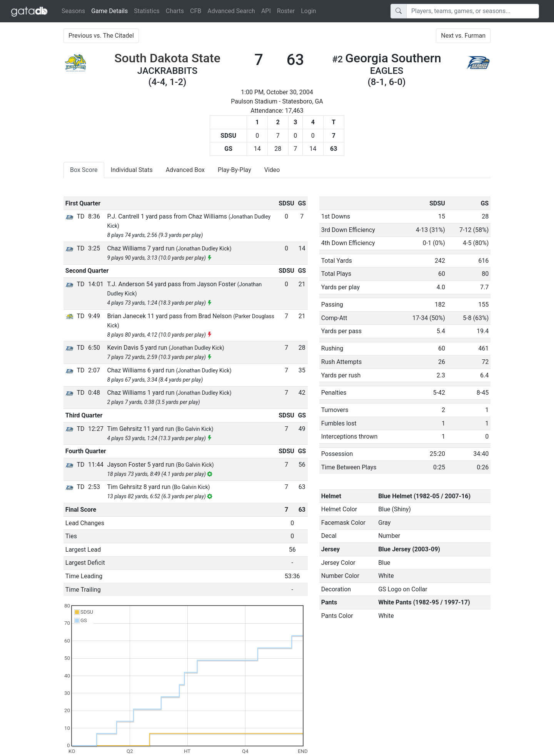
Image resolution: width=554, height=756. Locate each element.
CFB (196, 11)
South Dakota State (167, 58)
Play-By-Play (234, 170)
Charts (175, 11)
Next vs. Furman (463, 36)
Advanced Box (185, 170)
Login (308, 11)
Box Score (84, 170)
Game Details (111, 10)
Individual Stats (132, 170)
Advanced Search (231, 11)
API (266, 11)
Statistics (147, 11)
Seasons (73, 11)
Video (272, 170)
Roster (286, 11)
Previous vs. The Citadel (101, 36)
